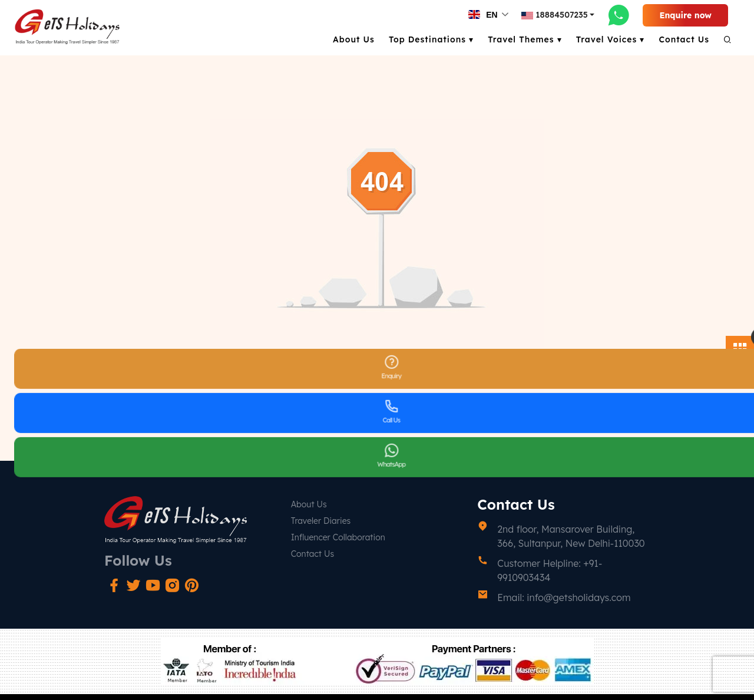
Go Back (377, 408)
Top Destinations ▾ (431, 39)
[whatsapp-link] (619, 15)
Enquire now (685, 15)
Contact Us (684, 39)
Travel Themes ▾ (525, 39)
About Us (354, 39)
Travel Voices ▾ (611, 39)
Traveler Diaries (321, 521)
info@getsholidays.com (578, 597)
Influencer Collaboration (338, 537)
